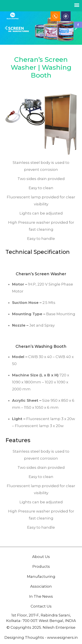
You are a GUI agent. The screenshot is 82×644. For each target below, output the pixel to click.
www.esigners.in (62, 637)
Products (41, 566)
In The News (41, 596)
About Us (41, 557)
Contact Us (41, 606)
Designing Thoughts (24, 637)
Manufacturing (41, 576)
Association (41, 586)
